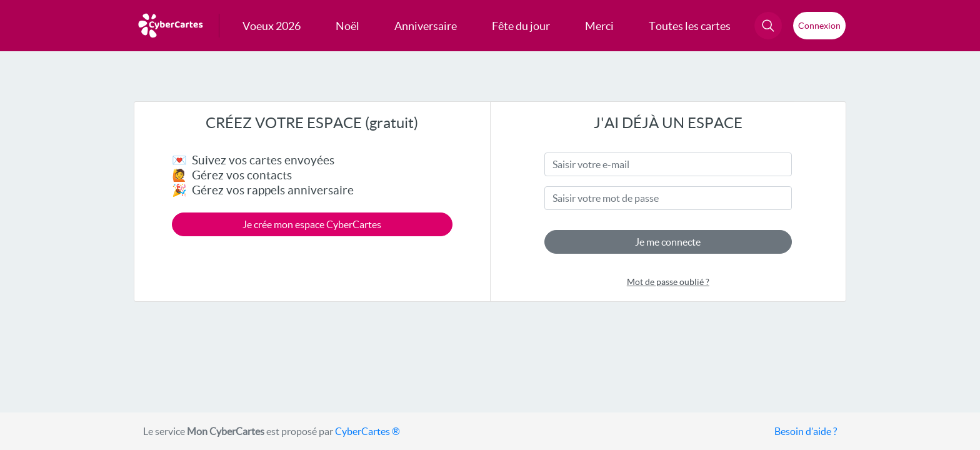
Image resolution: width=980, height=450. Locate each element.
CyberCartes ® (367, 431)
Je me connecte (668, 242)
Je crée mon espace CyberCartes (312, 224)
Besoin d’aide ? (806, 431)
